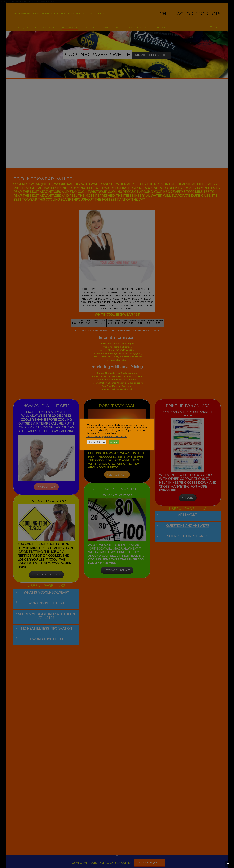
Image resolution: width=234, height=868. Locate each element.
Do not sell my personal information (106, 436)
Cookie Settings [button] (97, 442)
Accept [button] (114, 442)
